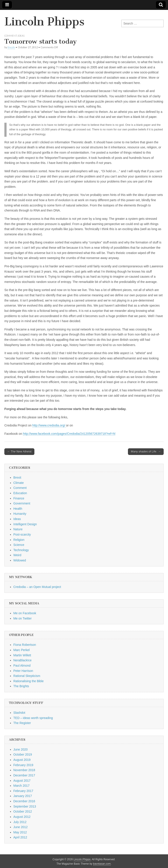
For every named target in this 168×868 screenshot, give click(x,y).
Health (18, 509)
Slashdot (19, 713)
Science (19, 545)
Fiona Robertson (25, 645)
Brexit (17, 477)
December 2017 (24, 775)
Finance (19, 498)
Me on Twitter (23, 618)
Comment (11, 36)
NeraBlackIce (22, 660)
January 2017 (23, 796)
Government (22, 503)
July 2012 (20, 822)
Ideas (21, 36)
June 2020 (20, 749)
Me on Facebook (25, 613)
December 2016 (24, 801)
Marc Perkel (22, 650)
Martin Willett (22, 655)
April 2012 (20, 837)
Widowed (20, 560)
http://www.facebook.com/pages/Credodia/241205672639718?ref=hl (69, 434)
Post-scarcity (22, 534)
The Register (22, 723)
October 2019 (23, 754)
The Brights (21, 686)
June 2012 (20, 827)
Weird (17, 555)
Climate (18, 483)
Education (20, 493)
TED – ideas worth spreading (33, 718)
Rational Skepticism (27, 676)
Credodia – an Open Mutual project (37, 587)
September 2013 (25, 806)
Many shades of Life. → (146, 452)
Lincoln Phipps (44, 22)
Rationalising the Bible (29, 681)
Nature (18, 529)
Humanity (20, 514)
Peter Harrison (23, 671)
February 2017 (23, 791)
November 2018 (24, 770)
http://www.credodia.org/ (49, 425)
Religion (19, 540)
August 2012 (22, 817)
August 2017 (22, 781)
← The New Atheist (19, 452)
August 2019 (22, 760)
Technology (21, 550)
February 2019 (23, 765)
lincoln (11, 47)
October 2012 (23, 811)
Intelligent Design (25, 524)
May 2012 (20, 832)
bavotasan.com (102, 864)
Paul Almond (22, 666)
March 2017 (21, 786)
